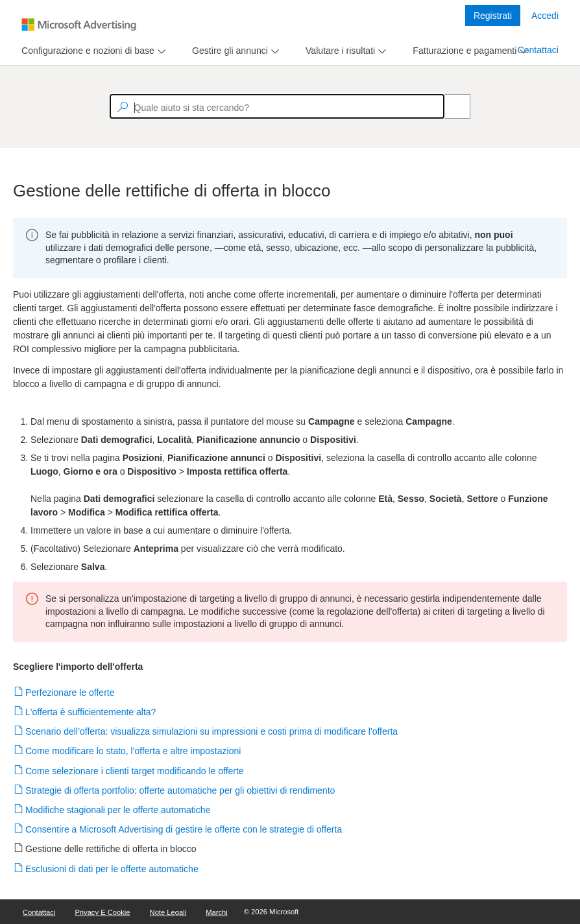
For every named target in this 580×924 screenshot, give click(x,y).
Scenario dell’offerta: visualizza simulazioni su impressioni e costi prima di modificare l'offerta (212, 731)
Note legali (168, 912)
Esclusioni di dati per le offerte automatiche (112, 869)
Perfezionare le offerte (70, 693)
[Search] (450, 106)
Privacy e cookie (102, 912)
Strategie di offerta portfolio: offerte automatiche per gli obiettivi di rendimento (180, 790)
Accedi (545, 16)
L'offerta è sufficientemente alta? (91, 712)
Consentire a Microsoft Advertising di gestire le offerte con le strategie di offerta (184, 829)
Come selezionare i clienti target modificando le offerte (135, 771)
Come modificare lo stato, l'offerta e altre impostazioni (133, 751)
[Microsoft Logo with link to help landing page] (79, 25)
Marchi (217, 912)
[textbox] (277, 106)
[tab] (85, 51)
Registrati (493, 16)
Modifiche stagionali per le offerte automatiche (118, 810)
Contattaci (538, 50)
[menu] (92, 51)
